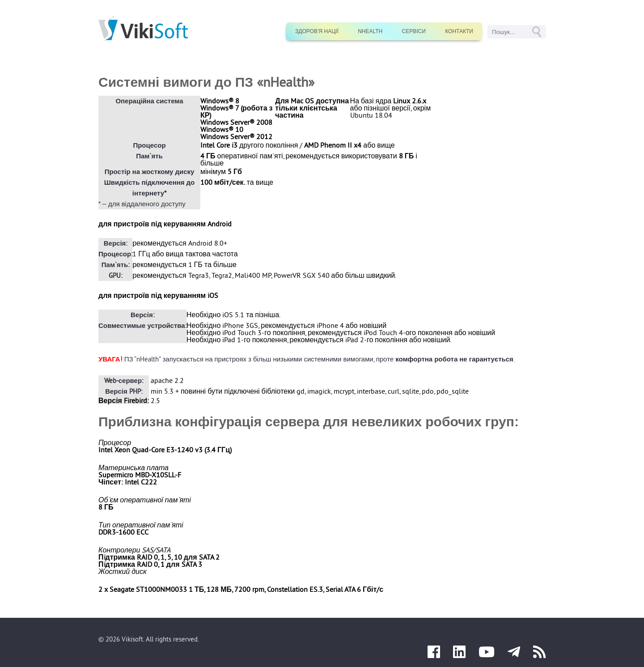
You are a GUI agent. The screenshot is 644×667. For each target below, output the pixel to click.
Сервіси (414, 31)
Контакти (459, 31)
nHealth (370, 31)
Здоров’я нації (317, 31)
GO (537, 32)
